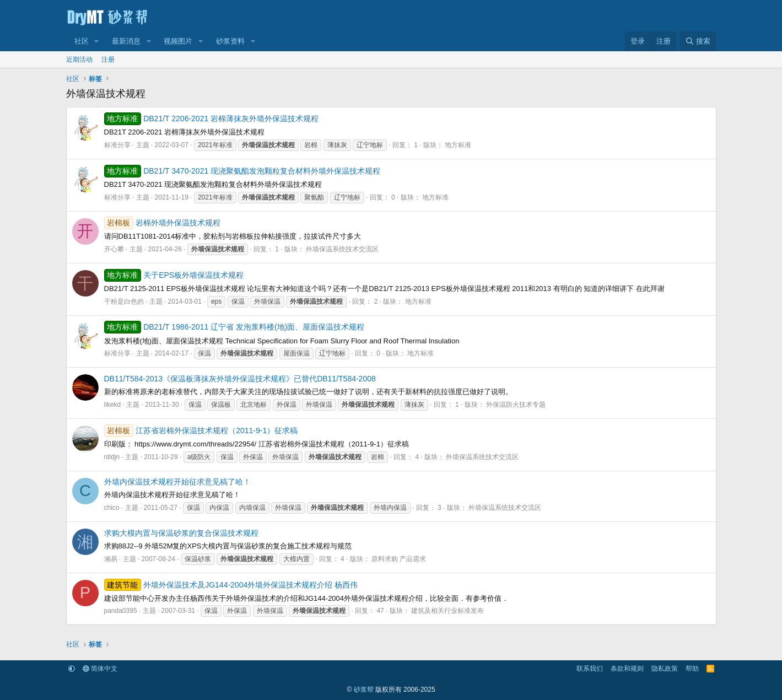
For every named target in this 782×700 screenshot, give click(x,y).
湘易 (111, 559)
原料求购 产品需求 (399, 559)
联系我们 (590, 669)
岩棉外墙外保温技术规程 (163, 223)
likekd (113, 405)
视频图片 (178, 41)
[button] (96, 41)
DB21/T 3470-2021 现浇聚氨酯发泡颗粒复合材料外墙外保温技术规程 (242, 171)
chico (112, 508)
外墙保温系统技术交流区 (342, 249)
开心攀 (114, 249)
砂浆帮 (364, 690)
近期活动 (79, 60)
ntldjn (112, 457)
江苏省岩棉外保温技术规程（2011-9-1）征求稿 (201, 430)
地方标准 (458, 145)
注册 (108, 60)
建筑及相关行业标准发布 (447, 611)
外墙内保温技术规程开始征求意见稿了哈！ (177, 482)
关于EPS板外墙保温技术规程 (174, 275)
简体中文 (100, 669)
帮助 (692, 669)
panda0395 (121, 611)
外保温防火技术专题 (516, 405)
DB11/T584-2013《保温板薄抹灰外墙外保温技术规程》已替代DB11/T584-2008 (240, 379)
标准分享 (117, 145)
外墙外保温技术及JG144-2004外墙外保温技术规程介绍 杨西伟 (231, 585)
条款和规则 (627, 669)
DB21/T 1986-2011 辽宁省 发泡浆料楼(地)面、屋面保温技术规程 (234, 327)
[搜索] (698, 41)
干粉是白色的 (124, 301)
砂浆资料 (230, 41)
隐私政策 (665, 669)
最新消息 (126, 41)
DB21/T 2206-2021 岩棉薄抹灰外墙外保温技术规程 (212, 119)
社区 (82, 41)
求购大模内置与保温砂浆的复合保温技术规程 (181, 533)
